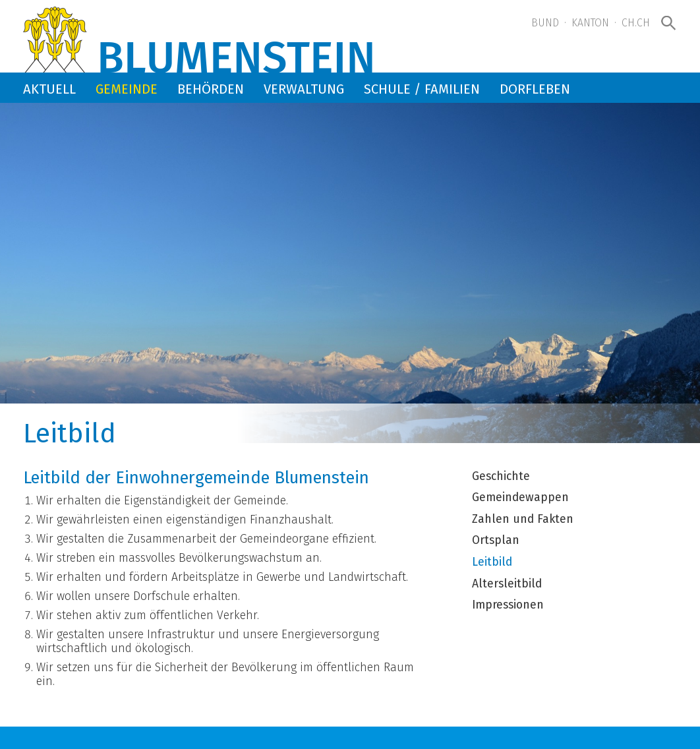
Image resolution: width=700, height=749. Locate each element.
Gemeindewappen (520, 498)
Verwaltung (304, 89)
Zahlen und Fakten (523, 520)
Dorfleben (535, 89)
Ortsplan (496, 541)
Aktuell (49, 89)
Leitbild (492, 562)
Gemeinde (127, 89)
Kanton (590, 23)
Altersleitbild (507, 584)
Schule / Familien (422, 89)
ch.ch (636, 23)
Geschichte (501, 477)
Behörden (211, 89)
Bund (545, 23)
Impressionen (508, 605)
